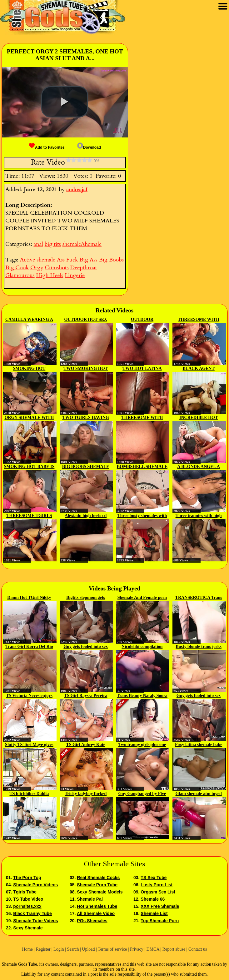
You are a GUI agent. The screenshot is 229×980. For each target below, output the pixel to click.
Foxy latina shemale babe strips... (199, 745)
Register (43, 949)
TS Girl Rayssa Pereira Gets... (86, 696)
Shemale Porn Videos (35, 885)
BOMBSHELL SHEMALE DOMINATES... (142, 467)
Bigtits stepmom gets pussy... (86, 598)
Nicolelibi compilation (142, 647)
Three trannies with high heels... (199, 516)
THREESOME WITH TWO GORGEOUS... (142, 418)
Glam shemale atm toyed (199, 794)
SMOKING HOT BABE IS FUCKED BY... (29, 467)
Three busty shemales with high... (142, 516)
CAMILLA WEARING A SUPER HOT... (29, 320)
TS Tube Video (28, 899)
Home (27, 949)
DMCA (153, 949)
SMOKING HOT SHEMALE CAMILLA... (29, 369)
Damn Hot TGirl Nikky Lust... (29, 598)
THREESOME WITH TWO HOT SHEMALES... (198, 320)
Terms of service (112, 949)
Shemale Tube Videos (35, 921)
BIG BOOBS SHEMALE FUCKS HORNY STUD (86, 467)
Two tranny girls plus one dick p (142, 745)
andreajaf (77, 190)
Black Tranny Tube (32, 913)
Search (73, 949)
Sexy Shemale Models (100, 892)
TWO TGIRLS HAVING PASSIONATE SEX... (86, 418)
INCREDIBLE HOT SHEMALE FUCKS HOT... (199, 418)
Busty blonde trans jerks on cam (199, 647)
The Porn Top (27, 878)
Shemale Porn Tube (97, 885)
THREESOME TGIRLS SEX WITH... (29, 516)
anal (38, 244)
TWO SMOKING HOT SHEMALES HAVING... (86, 369)
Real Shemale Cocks (98, 878)
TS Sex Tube (154, 878)
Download (89, 147)
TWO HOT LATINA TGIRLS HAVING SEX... (142, 369)
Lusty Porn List (157, 885)
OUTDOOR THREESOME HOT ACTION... (142, 320)
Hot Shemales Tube (97, 906)
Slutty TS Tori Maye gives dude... (29, 745)
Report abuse (174, 949)
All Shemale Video (96, 913)
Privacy (137, 949)
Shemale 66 (153, 899)
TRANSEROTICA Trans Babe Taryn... (199, 598)
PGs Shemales (92, 921)
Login (59, 949)
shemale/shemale (82, 244)
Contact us (198, 949)
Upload (88, 949)
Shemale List (154, 913)
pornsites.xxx (27, 906)
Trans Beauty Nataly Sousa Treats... (142, 696)
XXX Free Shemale (160, 906)
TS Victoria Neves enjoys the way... (29, 696)
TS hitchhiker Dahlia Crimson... (29, 794)
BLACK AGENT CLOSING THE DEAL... (198, 369)
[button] (65, 102)
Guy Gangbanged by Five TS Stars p (142, 794)
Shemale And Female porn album (142, 598)
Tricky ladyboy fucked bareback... (86, 794)
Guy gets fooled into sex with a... (86, 647)
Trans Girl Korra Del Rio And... (29, 647)
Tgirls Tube (25, 892)
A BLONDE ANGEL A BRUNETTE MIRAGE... (199, 467)
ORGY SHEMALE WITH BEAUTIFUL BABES (29, 418)
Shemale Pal (90, 899)
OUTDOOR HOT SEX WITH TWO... (85, 320)
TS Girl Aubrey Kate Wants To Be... (85, 745)
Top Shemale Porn (160, 921)
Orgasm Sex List (158, 892)
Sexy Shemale (28, 928)
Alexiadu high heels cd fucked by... (86, 516)
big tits (53, 244)
